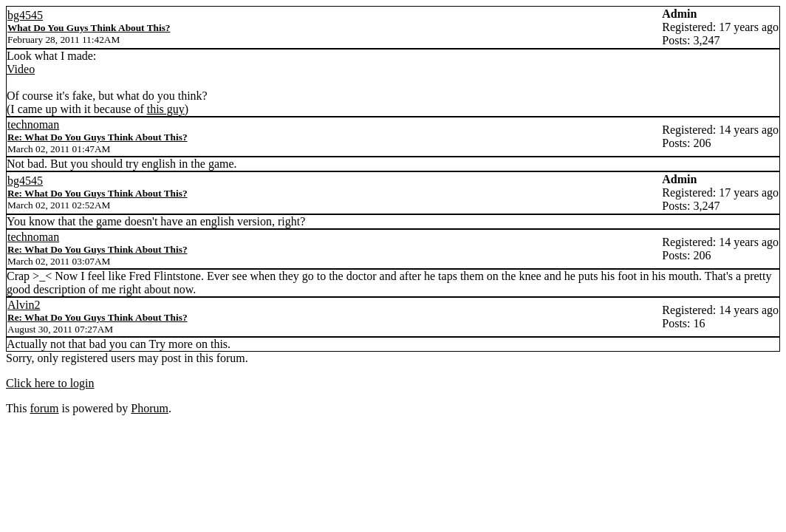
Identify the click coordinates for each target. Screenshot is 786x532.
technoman (33, 125)
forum (44, 408)
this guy (166, 109)
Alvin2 (24, 305)
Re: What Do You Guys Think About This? (98, 137)
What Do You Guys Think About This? (89, 28)
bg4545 (25, 15)
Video (21, 69)
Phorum (150, 408)
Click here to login (50, 383)
